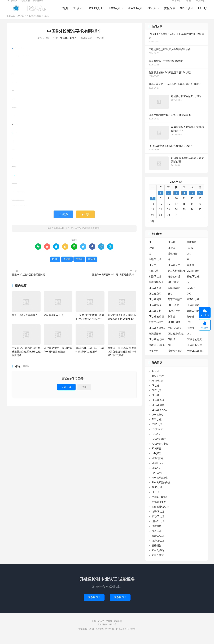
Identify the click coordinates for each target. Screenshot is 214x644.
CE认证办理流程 (157, 335)
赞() (63, 221)
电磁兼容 (192, 249)
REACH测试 (174, 329)
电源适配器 (155, 340)
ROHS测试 (173, 312)
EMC (151, 255)
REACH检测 (174, 317)
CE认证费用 (155, 300)
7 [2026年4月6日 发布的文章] (153, 205)
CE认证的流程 (156, 323)
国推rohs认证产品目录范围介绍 (29, 281)
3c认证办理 (158, 382)
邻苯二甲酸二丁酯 (157, 329)
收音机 (171, 323)
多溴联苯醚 (174, 295)
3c (188, 289)
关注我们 (201, 5)
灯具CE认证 (158, 547)
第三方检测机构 (176, 278)
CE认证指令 (155, 312)
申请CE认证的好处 (195, 357)
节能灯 (171, 346)
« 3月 (151, 228)
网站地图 (118, 628)
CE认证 (16, 12)
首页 (64, 12)
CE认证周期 (155, 306)
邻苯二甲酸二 (175, 306)
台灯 (170, 352)
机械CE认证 (193, 283)
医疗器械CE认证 (160, 513)
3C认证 (151, 12)
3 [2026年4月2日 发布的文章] (176, 199)
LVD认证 (156, 460)
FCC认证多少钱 (160, 450)
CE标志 (172, 255)
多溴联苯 (154, 278)
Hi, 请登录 (12, 5)
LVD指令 (191, 295)
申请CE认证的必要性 (157, 352)
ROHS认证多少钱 (161, 489)
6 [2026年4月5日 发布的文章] (200, 199)
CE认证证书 (174, 272)
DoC (189, 300)
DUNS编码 (157, 421)
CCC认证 (156, 397)
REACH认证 (134, 12)
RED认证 (156, 475)
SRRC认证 (186, 12)
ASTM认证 (157, 387)
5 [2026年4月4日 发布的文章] (192, 199)
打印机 (13, 131)
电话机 (14, 182)
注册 (84, 394)
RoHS (12, 55)
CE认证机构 (155, 317)
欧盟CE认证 (155, 283)
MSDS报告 (157, 465)
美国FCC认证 (175, 335)
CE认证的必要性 (157, 346)
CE (150, 249)
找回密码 (38, 5)
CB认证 (156, 392)
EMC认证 (157, 426)
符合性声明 (174, 283)
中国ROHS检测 (34, 23)
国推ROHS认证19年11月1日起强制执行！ (114, 281)
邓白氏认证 (158, 562)
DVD (189, 329)
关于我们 (177, 5)
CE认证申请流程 (176, 340)
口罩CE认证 (158, 518)
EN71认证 (157, 431)
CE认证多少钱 (194, 352)
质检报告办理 (156, 289)
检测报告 (156, 533)
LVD (189, 260)
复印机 (12, 139)
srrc (189, 340)
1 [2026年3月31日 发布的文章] (160, 199)
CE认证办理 (155, 295)
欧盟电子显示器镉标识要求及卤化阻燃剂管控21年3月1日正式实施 (122, 358)
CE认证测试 (193, 312)
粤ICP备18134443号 (107, 631)
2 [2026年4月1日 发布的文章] (168, 199)
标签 (189, 5)
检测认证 (156, 538)
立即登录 (66, 394)
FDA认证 (156, 455)
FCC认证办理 (159, 445)
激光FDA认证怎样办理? (24, 322)
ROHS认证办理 (160, 484)
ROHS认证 (95, 12)
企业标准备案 (159, 508)
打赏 (85, 221)
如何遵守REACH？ (54, 322)
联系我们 (94, 604)
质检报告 (168, 12)
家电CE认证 (158, 523)
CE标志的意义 (194, 346)
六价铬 (190, 272)
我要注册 (25, 5)
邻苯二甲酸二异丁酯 (195, 317)
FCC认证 (114, 12)
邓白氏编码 (158, 557)
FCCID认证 (157, 436)
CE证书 (153, 272)
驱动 (170, 300)
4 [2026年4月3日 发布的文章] (184, 199)
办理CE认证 (155, 266)
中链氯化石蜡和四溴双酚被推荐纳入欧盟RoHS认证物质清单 (26, 358)
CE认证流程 (193, 278)
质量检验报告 (175, 357)
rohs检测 (154, 357)
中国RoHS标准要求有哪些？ (74, 38)
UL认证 (156, 499)
